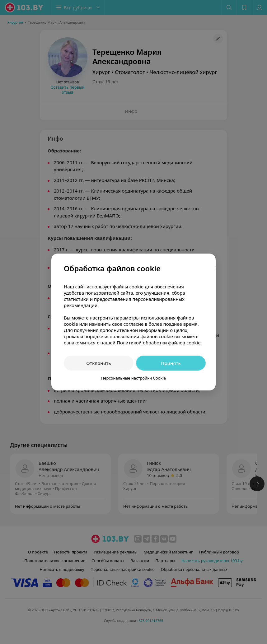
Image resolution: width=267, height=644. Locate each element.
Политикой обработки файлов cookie (159, 343)
